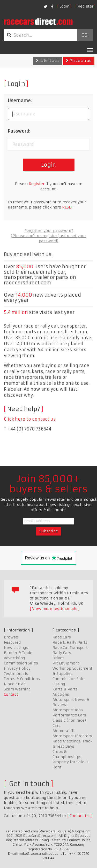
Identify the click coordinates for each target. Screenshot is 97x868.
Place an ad (79, 61)
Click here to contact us (30, 419)
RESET (67, 207)
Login (64, 6)
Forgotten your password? (49, 231)
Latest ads (47, 61)
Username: (20, 101)
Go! (85, 35)
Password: (19, 131)
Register (85, 6)
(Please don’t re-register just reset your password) (48, 238)
